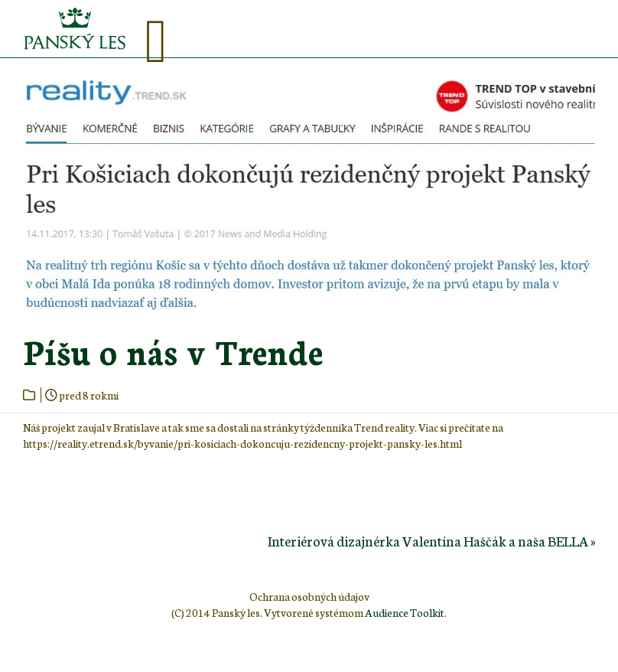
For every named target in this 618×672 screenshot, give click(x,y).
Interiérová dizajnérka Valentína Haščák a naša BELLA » (431, 540)
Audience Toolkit (405, 612)
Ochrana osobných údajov (309, 596)
